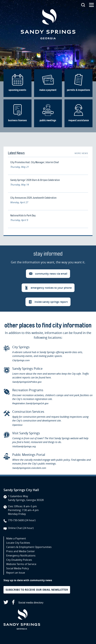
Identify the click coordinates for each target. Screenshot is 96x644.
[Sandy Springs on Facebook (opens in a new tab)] (13, 603)
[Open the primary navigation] (91, 5)
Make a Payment (16, 538)
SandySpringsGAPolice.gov (27, 382)
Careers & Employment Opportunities (29, 547)
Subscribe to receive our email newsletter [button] (37, 590)
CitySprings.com (21, 360)
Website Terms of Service (21, 564)
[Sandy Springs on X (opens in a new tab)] (6, 603)
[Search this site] (83, 5)
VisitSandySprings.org (24, 446)
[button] (48, 274)
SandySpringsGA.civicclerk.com (29, 468)
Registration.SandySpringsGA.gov (30, 403)
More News (81, 153)
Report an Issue (16, 573)
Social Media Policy (18, 568)
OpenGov (17, 425)
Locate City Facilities (18, 543)
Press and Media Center (21, 551)
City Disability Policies (19, 560)
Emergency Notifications (21, 556)
